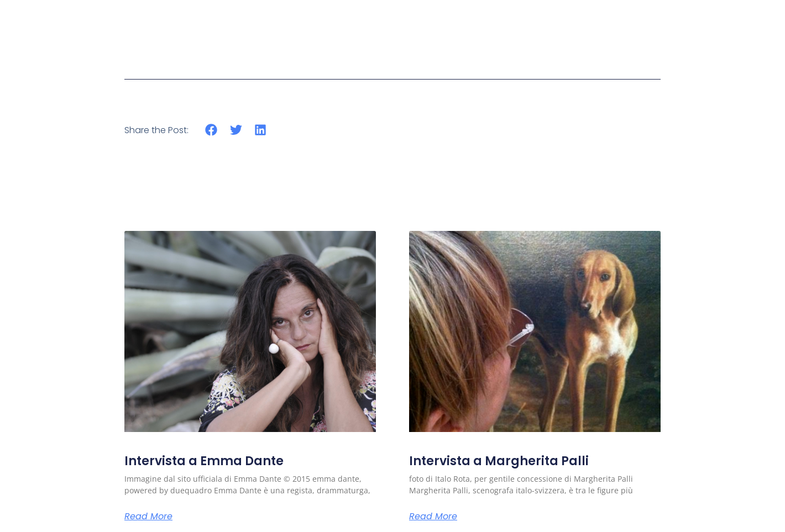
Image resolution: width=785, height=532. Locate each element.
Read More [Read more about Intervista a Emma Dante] (148, 517)
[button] (211, 130)
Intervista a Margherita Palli (499, 461)
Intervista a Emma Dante (204, 461)
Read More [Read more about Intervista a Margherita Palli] (433, 517)
